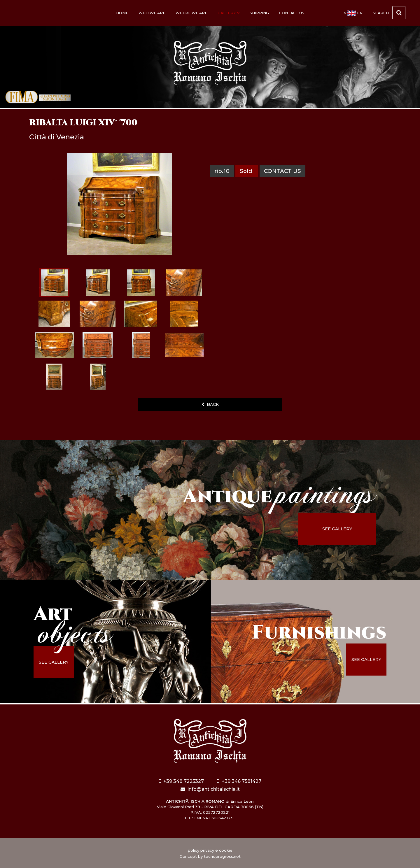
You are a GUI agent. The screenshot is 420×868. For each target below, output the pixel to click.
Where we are (191, 13)
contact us (282, 171)
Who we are (152, 13)
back (210, 404)
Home (122, 13)
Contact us (292, 13)
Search (389, 13)
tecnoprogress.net (222, 856)
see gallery (337, 529)
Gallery (229, 13)
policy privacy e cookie (210, 850)
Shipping (259, 13)
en (353, 13)
